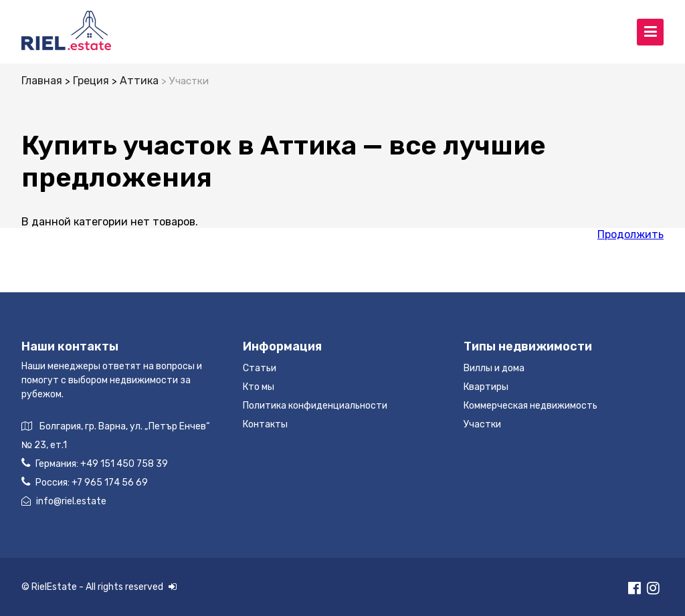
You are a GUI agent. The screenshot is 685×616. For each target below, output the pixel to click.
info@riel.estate (64, 501)
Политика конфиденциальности (315, 406)
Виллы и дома (494, 368)
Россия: (85, 482)
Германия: (95, 463)
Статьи (260, 368)
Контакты (265, 424)
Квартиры (486, 387)
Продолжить (630, 234)
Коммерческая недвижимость (530, 406)
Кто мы (259, 387)
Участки (482, 424)
